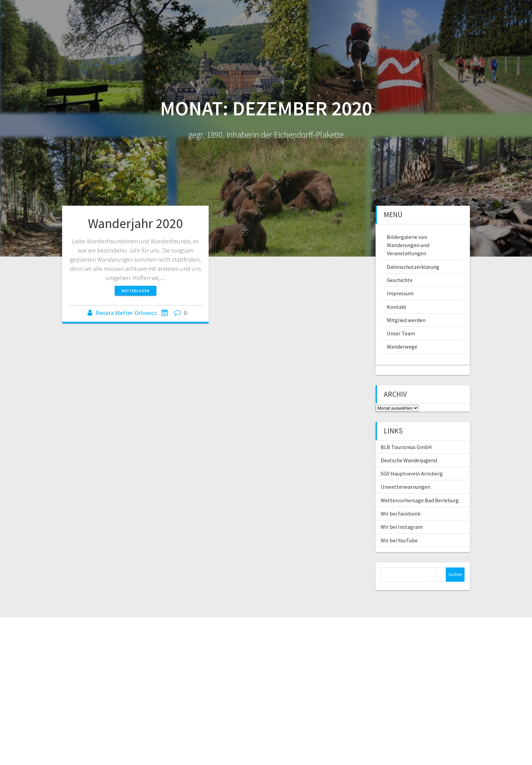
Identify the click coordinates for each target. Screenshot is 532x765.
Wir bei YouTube (399, 540)
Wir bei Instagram (402, 527)
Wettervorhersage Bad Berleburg (420, 500)
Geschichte (400, 280)
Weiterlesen (136, 291)
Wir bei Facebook (401, 514)
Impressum (400, 293)
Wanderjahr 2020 (135, 223)
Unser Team (401, 333)
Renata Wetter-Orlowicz (126, 313)
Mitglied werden (406, 320)
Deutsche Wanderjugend (409, 460)
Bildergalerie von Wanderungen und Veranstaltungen (408, 245)
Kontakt (397, 307)
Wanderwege (402, 347)
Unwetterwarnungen (405, 487)
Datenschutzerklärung (413, 267)
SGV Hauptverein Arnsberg (412, 473)
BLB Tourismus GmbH (406, 447)
